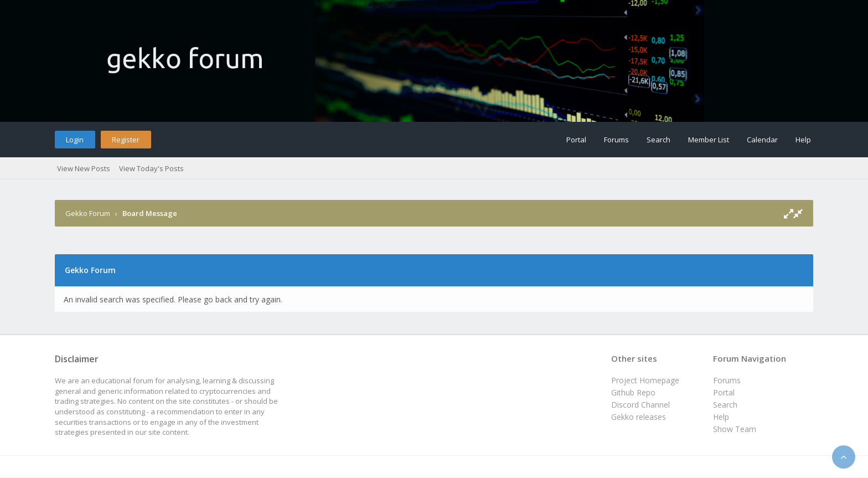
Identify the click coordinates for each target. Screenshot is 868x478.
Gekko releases (639, 417)
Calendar (762, 140)
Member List (709, 140)
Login (75, 140)
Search (658, 140)
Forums (616, 140)
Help (803, 140)
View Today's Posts (151, 168)
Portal (576, 140)
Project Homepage (645, 380)
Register (126, 140)
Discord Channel (640, 405)
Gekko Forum (88, 213)
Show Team (735, 429)
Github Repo (633, 392)
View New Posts (84, 168)
